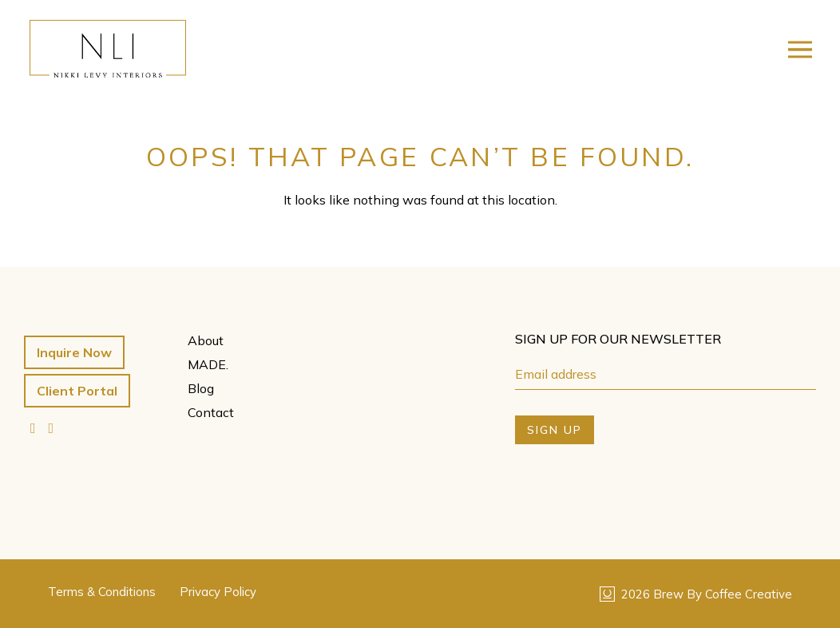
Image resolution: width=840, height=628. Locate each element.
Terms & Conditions (102, 592)
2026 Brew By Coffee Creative (696, 594)
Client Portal (77, 391)
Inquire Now (74, 352)
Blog (201, 388)
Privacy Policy (218, 592)
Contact (211, 412)
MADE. (208, 364)
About (206, 340)
